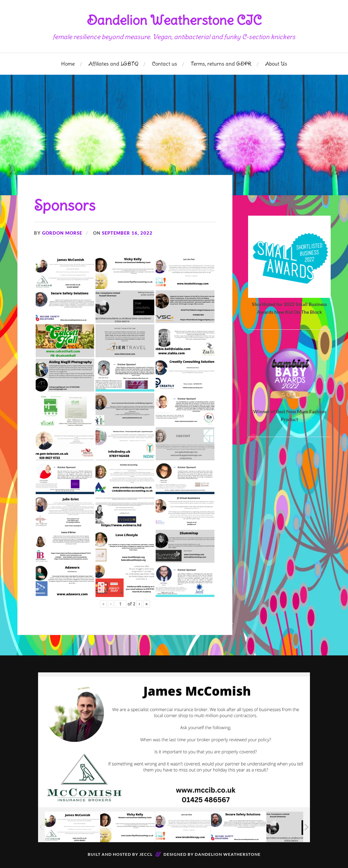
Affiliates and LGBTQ (113, 64)
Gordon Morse (62, 233)
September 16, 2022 (127, 233)
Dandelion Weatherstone (228, 854)
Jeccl (146, 854)
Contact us (164, 64)
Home (68, 64)
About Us (276, 64)
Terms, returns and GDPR (221, 64)
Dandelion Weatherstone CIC (174, 20)
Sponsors (65, 205)
